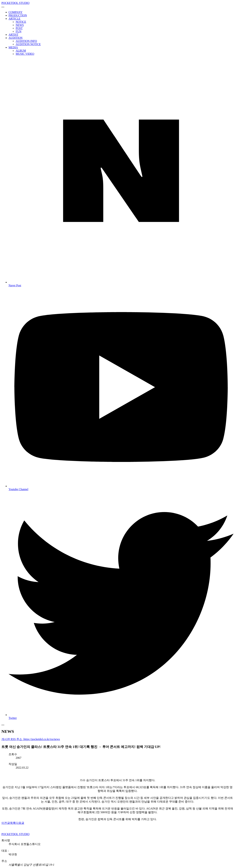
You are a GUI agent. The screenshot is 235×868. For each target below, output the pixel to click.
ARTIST (13, 35)
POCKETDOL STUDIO (15, 3)
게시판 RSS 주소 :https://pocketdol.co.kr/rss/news (31, 739)
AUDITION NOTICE (28, 44)
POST (19, 28)
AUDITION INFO (26, 41)
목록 (13, 823)
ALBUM (21, 51)
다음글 (20, 823)
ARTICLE (15, 19)
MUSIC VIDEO (25, 54)
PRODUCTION (18, 15)
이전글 (6, 823)
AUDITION (15, 38)
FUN (19, 31)
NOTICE (21, 22)
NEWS (20, 25)
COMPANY (16, 12)
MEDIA (13, 47)
